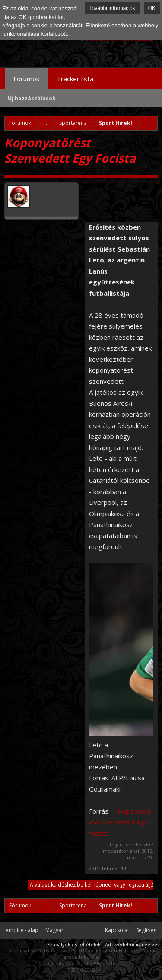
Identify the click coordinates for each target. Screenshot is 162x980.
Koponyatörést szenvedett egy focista (121, 822)
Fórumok (26, 79)
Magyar (54, 930)
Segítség (146, 930)
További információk (112, 8)
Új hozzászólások (32, 98)
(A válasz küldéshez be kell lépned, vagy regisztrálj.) (91, 885)
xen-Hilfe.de (123, 950)
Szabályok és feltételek (74, 944)
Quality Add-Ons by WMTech (81, 963)
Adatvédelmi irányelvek (132, 944)
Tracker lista (75, 79)
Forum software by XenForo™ (40, 950)
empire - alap (22, 930)
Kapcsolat (117, 930)
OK (152, 8)
